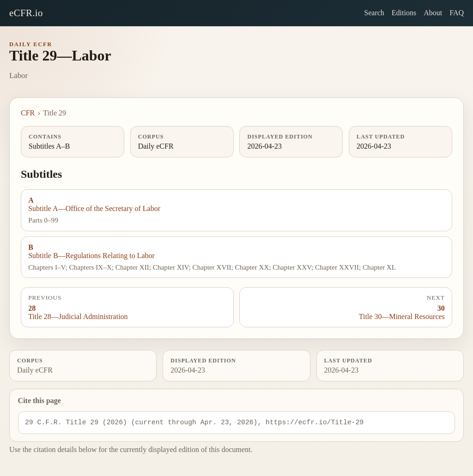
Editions (404, 13)
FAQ (457, 13)
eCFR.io (26, 13)
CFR (28, 113)
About (433, 13)
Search (374, 13)
